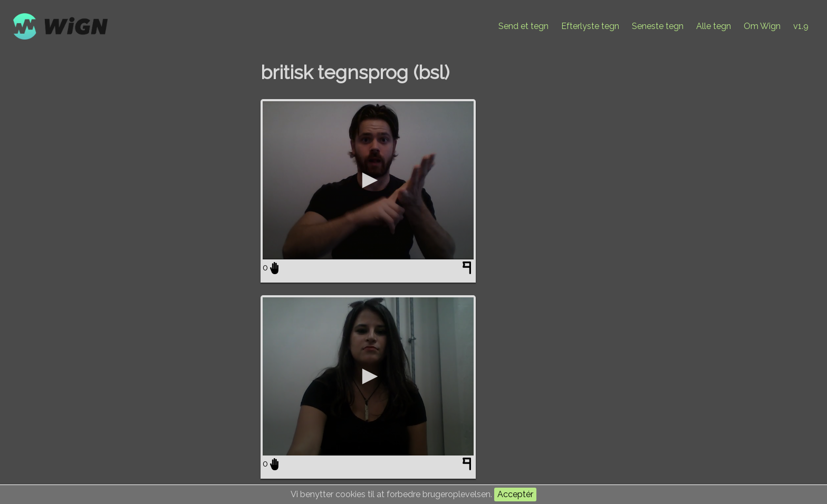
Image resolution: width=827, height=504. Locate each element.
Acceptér (515, 494)
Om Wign (762, 26)
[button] (368, 180)
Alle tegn (714, 26)
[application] (368, 180)
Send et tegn (523, 26)
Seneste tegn (658, 26)
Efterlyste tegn (590, 26)
